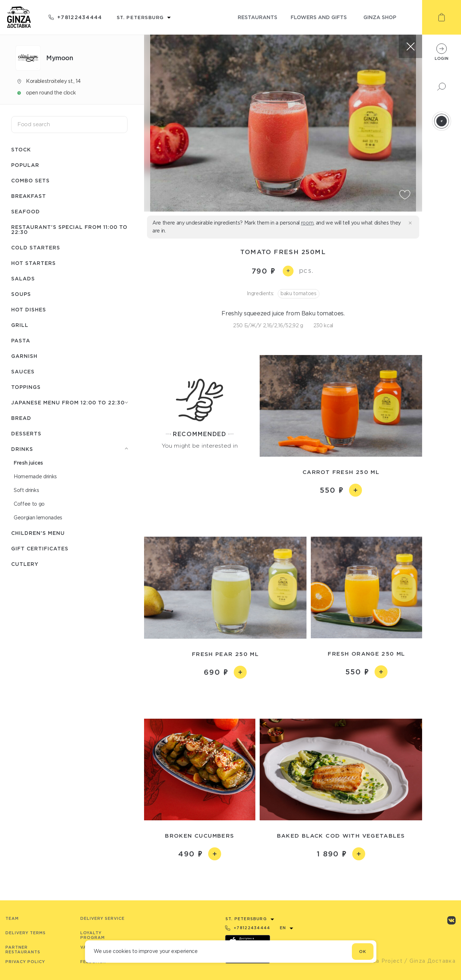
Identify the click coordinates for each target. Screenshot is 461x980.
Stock (21, 149)
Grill (20, 325)
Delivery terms (26, 933)
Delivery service (102, 918)
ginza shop (380, 17)
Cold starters (36, 247)
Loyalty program (93, 935)
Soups (21, 294)
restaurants (258, 17)
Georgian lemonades (38, 518)
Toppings (26, 387)
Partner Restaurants (23, 950)
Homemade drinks (35, 476)
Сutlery (25, 564)
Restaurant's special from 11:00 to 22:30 (69, 229)
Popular (25, 165)
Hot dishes (29, 309)
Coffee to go (29, 504)
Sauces (23, 371)
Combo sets (30, 180)
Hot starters (33, 263)
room (307, 223)
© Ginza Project (380, 961)
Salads (23, 278)
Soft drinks (26, 490)
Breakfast (29, 196)
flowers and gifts (319, 17)
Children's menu (38, 533)
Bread (21, 418)
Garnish (24, 356)
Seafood (26, 211)
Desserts (26, 433)
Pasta (21, 340)
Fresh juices (28, 463)
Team (12, 918)
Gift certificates (40, 548)
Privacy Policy (25, 962)
